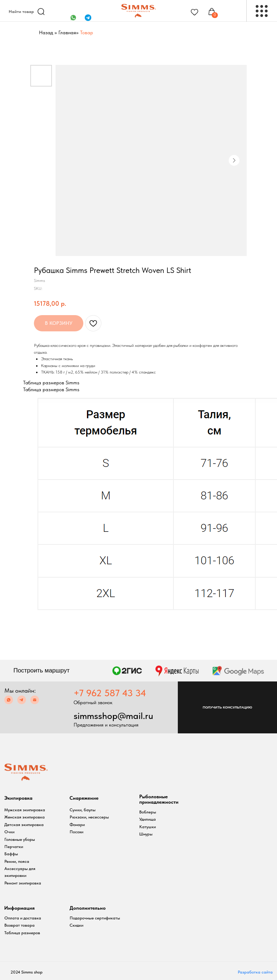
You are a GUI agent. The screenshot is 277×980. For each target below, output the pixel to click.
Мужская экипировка (25, 810)
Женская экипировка (25, 817)
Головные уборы (20, 839)
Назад (46, 32)
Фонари (77, 825)
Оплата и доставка (23, 918)
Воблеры (148, 812)
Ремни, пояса (17, 861)
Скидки (76, 925)
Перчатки (14, 847)
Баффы (11, 854)
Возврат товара (19, 925)
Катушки (148, 827)
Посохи (76, 832)
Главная (67, 32)
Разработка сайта (255, 972)
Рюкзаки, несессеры (89, 817)
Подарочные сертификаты (95, 918)
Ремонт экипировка (23, 883)
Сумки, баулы (83, 810)
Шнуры (146, 834)
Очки (9, 832)
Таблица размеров (22, 933)
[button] (227, 707)
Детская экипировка (24, 825)
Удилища (148, 819)
